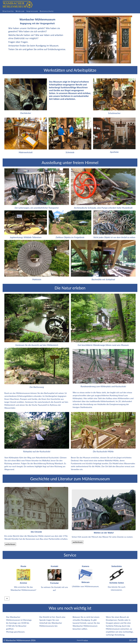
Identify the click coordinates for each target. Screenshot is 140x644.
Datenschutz (47, 11)
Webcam (20, 11)
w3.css (86, 640)
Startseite (8, 11)
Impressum (32, 11)
